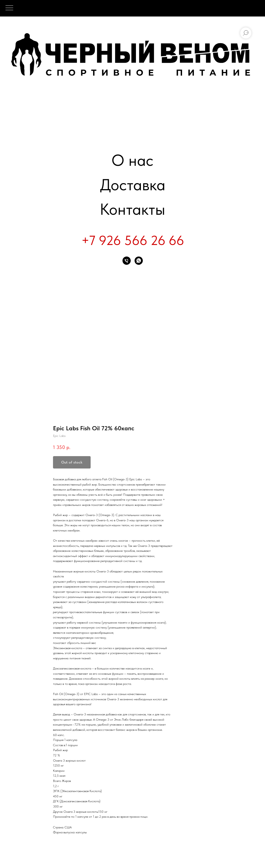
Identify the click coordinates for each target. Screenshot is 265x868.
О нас (132, 160)
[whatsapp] (139, 261)
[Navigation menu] (9, 8)
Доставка (133, 185)
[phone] (127, 261)
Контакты (132, 209)
